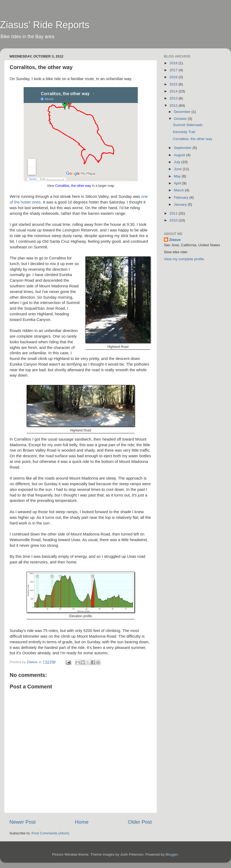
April (178, 183)
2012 (174, 106)
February (182, 197)
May (178, 176)
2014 (174, 91)
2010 (174, 220)
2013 (174, 98)
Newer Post (23, 822)
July (178, 162)
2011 (174, 213)
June (178, 169)
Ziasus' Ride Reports (45, 25)
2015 (174, 84)
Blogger (172, 854)
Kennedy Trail (184, 132)
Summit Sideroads (188, 125)
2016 (174, 77)
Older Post (140, 822)
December (183, 112)
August (180, 155)
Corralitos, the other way (73, 186)
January (181, 204)
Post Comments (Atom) (50, 833)
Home (82, 822)
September (183, 148)
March (179, 190)
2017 (174, 70)
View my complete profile (184, 259)
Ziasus (175, 240)
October (181, 119)
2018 (174, 63)
